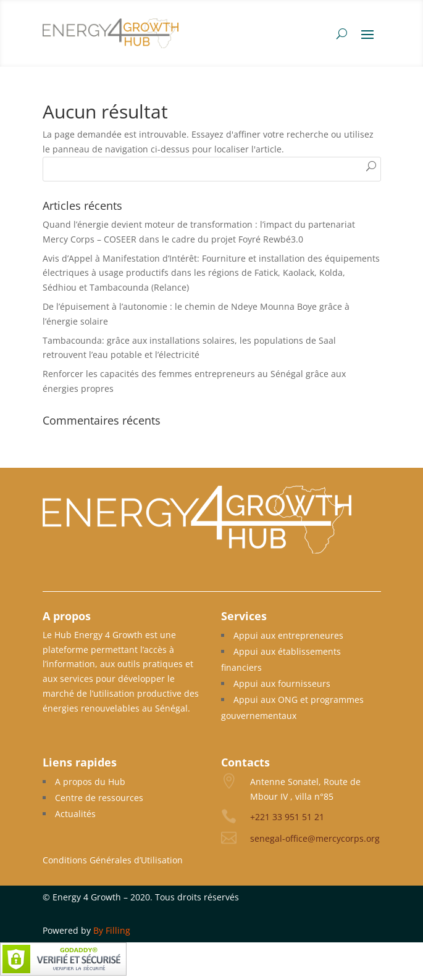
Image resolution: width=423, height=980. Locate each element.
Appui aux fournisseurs (282, 683)
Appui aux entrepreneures (288, 635)
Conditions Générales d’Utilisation (113, 860)
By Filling (112, 930)
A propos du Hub (90, 782)
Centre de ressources (99, 798)
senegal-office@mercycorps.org (315, 838)
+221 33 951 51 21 (287, 817)
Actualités (75, 814)
